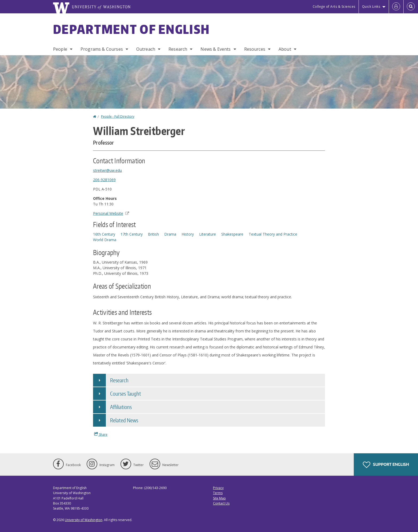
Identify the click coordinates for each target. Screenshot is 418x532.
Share (101, 434)
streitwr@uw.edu (107, 170)
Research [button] (119, 380)
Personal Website (111, 213)
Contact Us (221, 503)
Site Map (219, 498)
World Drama (105, 240)
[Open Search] (411, 7)
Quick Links (371, 7)
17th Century (132, 234)
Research (178, 49)
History (188, 234)
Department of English (131, 29)
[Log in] (396, 7)
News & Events (216, 49)
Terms (218, 493)
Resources (255, 49)
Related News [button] (124, 420)
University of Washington (84, 520)
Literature (208, 234)
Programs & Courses (102, 49)
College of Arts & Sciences (334, 7)
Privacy (218, 488)
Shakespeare (232, 234)
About (285, 49)
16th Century (104, 234)
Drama (170, 234)
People (60, 49)
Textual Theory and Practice (273, 234)
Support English (386, 465)
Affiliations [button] (121, 407)
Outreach (146, 49)
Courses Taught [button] (126, 394)
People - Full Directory (118, 116)
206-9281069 (104, 180)
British (153, 234)
